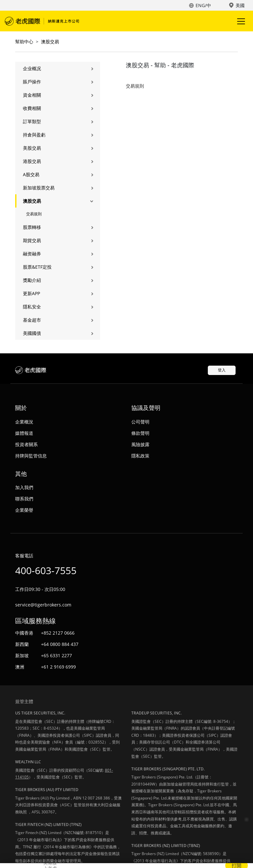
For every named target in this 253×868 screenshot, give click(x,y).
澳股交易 (50, 42)
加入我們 (24, 487)
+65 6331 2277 (56, 655)
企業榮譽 (24, 510)
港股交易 (32, 161)
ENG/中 (203, 5)
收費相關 (32, 108)
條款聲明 (140, 433)
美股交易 (32, 148)
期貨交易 (32, 240)
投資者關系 (26, 444)
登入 (222, 370)
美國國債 (32, 333)
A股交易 (31, 174)
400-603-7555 (46, 570)
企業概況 (24, 422)
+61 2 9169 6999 (58, 667)
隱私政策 (140, 456)
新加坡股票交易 (39, 188)
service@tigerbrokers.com (43, 605)
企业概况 (32, 68)
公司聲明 (140, 422)
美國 (240, 5)
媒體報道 (24, 433)
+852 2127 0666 (58, 633)
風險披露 (140, 444)
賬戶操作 (32, 82)
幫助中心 (24, 42)
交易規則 (34, 214)
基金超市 (32, 320)
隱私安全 (32, 307)
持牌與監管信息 (31, 456)
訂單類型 (32, 121)
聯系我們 (24, 499)
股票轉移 (32, 227)
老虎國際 (42, 21)
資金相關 (32, 95)
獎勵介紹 (32, 280)
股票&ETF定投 (37, 267)
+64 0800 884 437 (60, 644)
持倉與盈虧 (34, 135)
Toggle (240, 21)
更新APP (31, 293)
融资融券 (32, 254)
